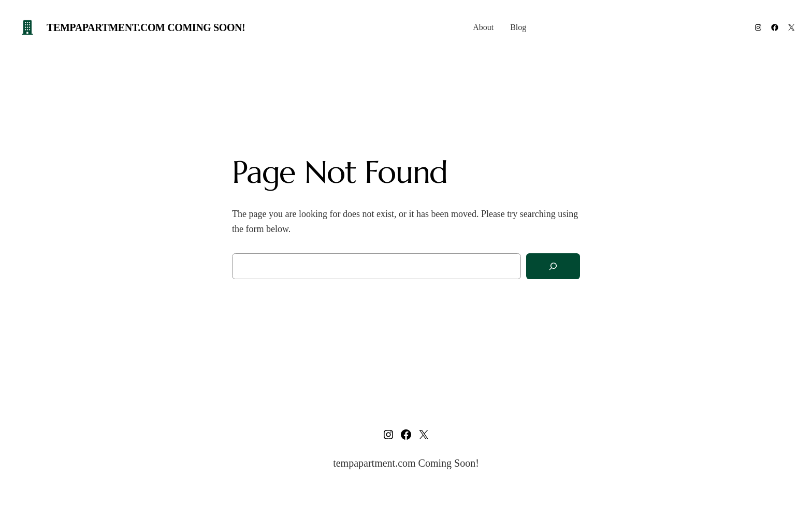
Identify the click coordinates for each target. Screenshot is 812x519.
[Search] (553, 266)
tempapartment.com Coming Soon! (146, 27)
